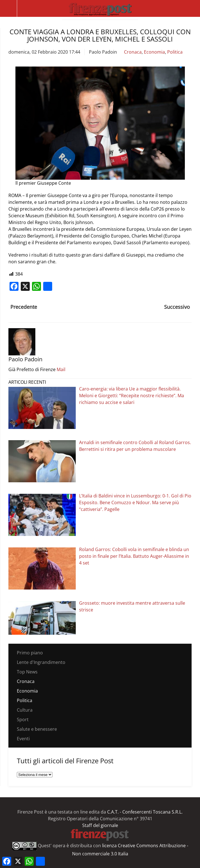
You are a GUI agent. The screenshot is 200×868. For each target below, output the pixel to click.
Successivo (177, 307)
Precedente (24, 307)
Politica (175, 52)
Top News (27, 672)
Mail (61, 369)
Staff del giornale (100, 825)
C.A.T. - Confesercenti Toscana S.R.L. (145, 812)
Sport (23, 719)
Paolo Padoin (103, 52)
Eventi (23, 739)
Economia (154, 52)
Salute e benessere (37, 729)
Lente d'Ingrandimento (41, 662)
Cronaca (133, 52)
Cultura (25, 710)
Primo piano (30, 653)
